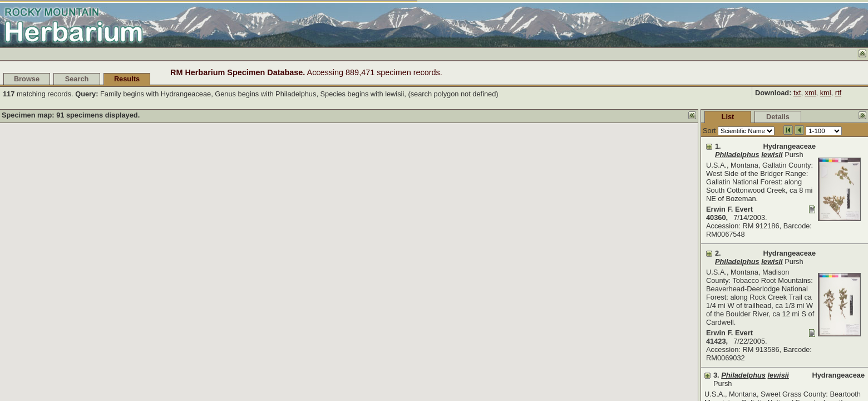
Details (694, 117)
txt (797, 93)
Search (77, 79)
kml (826, 93)
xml (811, 93)
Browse (27, 79)
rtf (838, 93)
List (645, 117)
